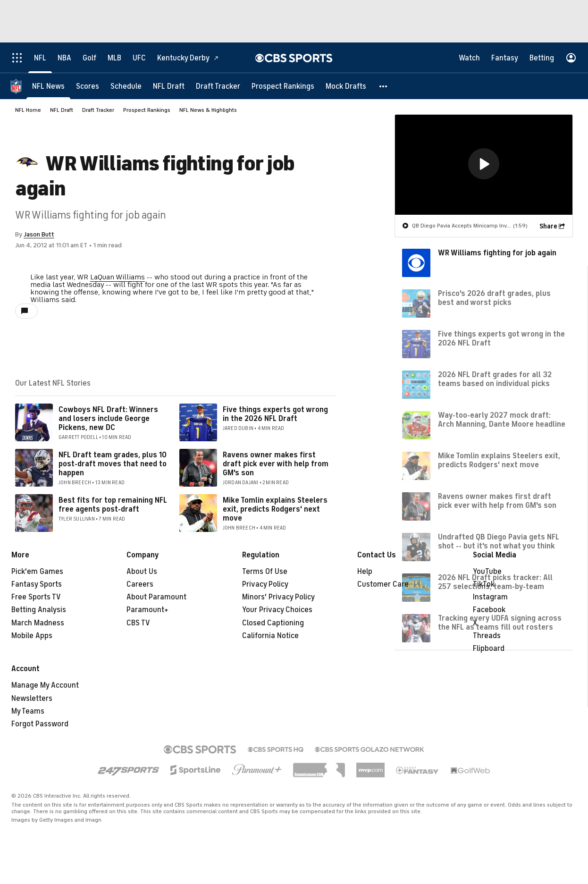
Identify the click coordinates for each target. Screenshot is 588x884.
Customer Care (383, 584)
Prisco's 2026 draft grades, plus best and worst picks (494, 298)
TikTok (484, 584)
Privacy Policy (265, 584)
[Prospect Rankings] (283, 86)
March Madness (38, 623)
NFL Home (28, 110)
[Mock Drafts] (346, 86)
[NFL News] (48, 86)
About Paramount (156, 597)
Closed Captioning (273, 623)
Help (365, 572)
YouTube (487, 572)
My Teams (28, 711)
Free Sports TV (36, 597)
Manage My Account (45, 685)
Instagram (490, 597)
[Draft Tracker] (218, 86)
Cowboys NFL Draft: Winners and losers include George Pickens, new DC (108, 419)
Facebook (489, 610)
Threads (487, 636)
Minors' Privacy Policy (278, 597)
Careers (140, 584)
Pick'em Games (37, 572)
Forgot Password (40, 724)
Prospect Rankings (147, 110)
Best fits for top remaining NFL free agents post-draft (113, 505)
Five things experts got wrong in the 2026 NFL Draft (275, 414)
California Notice (270, 636)
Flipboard (489, 648)
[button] (384, 86)
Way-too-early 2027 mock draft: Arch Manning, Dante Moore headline (502, 420)
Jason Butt (39, 234)
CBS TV (138, 623)
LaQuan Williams (118, 277)
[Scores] (88, 86)
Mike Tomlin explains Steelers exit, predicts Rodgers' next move (275, 509)
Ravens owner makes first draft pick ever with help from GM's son (276, 464)
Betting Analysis (39, 610)
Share (548, 226)
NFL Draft (62, 110)
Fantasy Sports (37, 584)
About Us (142, 572)
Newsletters (32, 699)
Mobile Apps (32, 636)
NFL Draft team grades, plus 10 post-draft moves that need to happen (113, 464)
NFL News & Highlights (208, 110)
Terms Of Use (265, 572)
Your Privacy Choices (277, 610)
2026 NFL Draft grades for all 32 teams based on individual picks (495, 379)
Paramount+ (147, 610)
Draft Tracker (98, 110)
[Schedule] (126, 86)
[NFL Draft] (169, 86)
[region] (484, 165)
